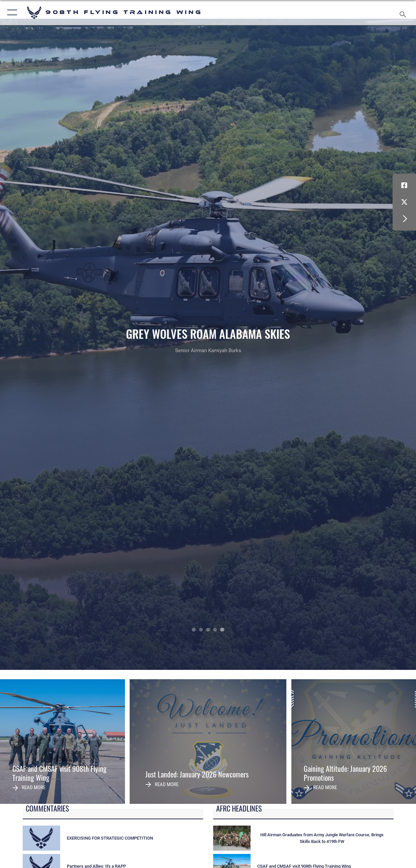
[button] (11, 13)
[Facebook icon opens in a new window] (404, 185)
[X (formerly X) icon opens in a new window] (404, 202)
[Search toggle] (404, 12)
